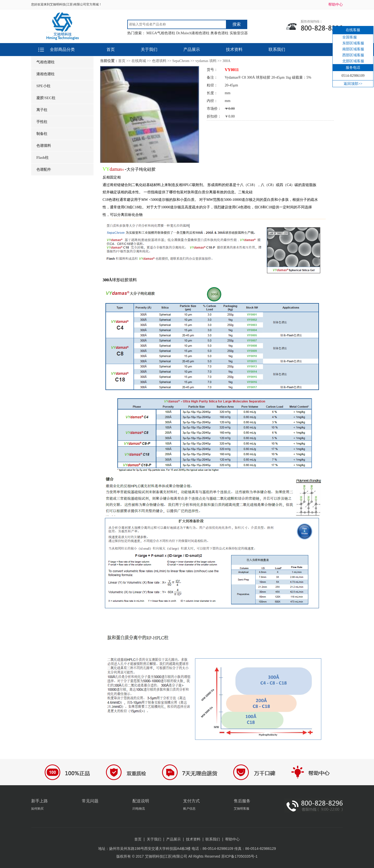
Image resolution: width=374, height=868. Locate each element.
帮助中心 (336, 5)
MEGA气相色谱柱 (161, 33)
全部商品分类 (62, 49)
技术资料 (234, 49)
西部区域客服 (353, 55)
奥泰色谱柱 (219, 33)
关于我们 (149, 49)
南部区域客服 (353, 49)
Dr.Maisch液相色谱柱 (193, 33)
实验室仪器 (239, 33)
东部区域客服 (353, 43)
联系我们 (277, 49)
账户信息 (189, 809)
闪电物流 (139, 809)
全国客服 (350, 37)
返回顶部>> (353, 84)
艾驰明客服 (242, 809)
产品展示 (192, 49)
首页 (111, 49)
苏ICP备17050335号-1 (239, 856)
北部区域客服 (353, 61)
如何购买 (37, 809)
